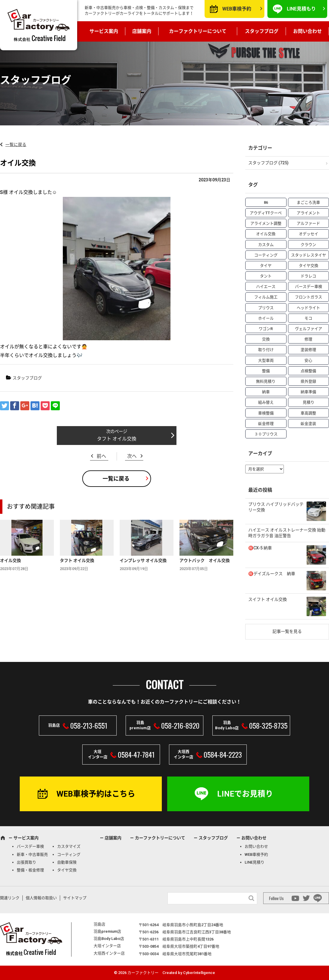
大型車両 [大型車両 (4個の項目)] (266, 360)
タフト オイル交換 (117, 439)
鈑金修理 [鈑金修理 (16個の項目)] (266, 424)
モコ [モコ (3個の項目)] (308, 318)
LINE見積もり (301, 9)
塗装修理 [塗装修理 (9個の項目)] (308, 350)
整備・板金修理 (30, 870)
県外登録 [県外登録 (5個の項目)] (308, 381)
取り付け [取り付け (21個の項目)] (266, 350)
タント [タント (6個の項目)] (266, 276)
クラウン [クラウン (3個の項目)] (308, 245)
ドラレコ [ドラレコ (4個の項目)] (308, 276)
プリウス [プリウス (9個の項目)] (266, 308)
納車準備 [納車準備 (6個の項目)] (308, 392)
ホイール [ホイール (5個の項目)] (266, 318)
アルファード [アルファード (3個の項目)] (308, 223)
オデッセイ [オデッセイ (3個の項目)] (309, 234)
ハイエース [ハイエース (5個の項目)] (266, 287)
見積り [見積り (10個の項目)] (309, 402)
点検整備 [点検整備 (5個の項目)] (308, 371)
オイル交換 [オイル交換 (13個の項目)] (266, 234)
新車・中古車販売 (32, 854)
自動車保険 (67, 862)
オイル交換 (10, 560)
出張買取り (26, 862)
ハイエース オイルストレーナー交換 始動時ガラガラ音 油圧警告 (287, 533)
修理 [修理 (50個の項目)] (308, 339)
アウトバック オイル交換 (205, 560)
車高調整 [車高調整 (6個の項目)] (308, 413)
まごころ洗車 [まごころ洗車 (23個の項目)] (308, 202)
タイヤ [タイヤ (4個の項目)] (266, 266)
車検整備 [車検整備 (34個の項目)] (266, 413)
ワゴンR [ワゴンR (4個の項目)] (266, 329)
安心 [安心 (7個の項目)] (308, 360)
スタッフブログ (262, 31)
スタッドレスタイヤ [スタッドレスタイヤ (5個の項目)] (309, 255)
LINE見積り (255, 862)
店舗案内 (142, 31)
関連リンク (10, 898)
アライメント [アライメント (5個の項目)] (308, 213)
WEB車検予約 (237, 9)
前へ (101, 456)
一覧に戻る (16, 145)
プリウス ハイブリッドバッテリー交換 (276, 507)
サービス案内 (104, 31)
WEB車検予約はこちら (96, 794)
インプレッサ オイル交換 (143, 560)
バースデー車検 (30, 846)
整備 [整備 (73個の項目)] (266, 371)
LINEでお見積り (245, 794)
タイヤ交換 (67, 870)
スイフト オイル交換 (268, 599)
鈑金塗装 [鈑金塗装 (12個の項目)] (308, 424)
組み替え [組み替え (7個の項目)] (266, 402)
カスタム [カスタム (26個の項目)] (266, 245)
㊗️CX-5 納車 (260, 548)
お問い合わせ (307, 31)
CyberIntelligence (199, 973)
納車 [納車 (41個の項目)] (266, 392)
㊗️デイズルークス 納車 (272, 574)
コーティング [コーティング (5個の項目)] (266, 255)
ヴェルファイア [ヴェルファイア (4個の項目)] (309, 329)
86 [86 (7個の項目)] (266, 202)
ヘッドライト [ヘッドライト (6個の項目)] (308, 308)
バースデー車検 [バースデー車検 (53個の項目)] (309, 287)
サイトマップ (75, 898)
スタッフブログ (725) (268, 163)
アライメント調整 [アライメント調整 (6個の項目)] (266, 223)
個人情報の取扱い (41, 898)
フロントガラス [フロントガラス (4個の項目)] (309, 297)
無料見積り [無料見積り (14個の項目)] (266, 381)
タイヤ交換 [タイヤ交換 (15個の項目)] (309, 266)
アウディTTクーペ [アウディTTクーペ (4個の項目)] (266, 213)
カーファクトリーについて (198, 31)
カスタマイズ (69, 846)
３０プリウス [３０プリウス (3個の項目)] (266, 434)
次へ (132, 456)
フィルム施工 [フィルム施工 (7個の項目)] (266, 297)
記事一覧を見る (287, 631)
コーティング (69, 854)
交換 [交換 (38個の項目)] (266, 339)
